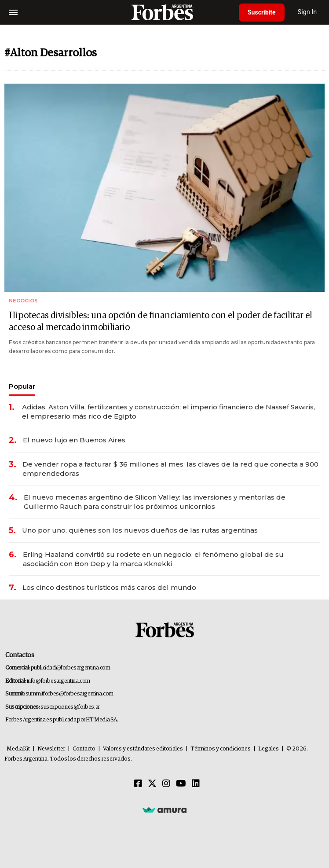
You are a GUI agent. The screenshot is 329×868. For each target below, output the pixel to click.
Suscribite (262, 12)
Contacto (84, 749)
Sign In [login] (307, 12)
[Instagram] (166, 784)
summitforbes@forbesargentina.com (69, 694)
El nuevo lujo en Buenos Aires (74, 440)
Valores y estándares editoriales (143, 749)
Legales (269, 749)
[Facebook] (138, 784)
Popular (22, 386)
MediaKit (18, 749)
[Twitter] (152, 784)
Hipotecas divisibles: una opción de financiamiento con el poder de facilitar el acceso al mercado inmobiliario (161, 322)
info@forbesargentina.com (58, 681)
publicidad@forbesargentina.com (71, 668)
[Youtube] (181, 784)
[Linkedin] (196, 784)
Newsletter (51, 749)
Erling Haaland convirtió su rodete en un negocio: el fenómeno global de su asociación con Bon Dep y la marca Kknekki (153, 559)
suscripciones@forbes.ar (70, 707)
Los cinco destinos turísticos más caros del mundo (109, 587)
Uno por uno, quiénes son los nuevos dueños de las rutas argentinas (140, 530)
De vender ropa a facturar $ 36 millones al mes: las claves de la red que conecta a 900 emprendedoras (170, 469)
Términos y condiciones (221, 749)
